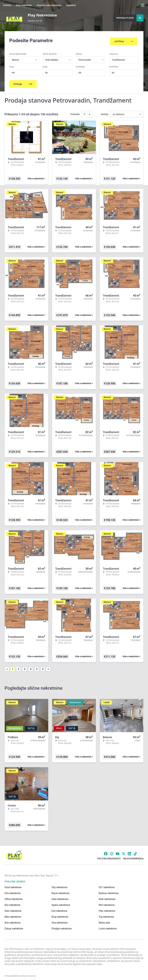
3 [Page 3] (25, 667)
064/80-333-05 (35, 21)
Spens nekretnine (61, 903)
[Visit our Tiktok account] (135, 852)
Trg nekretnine (106, 915)
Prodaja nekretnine (62, 927)
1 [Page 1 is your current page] (13, 667)
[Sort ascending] (84, 112)
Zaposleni (71, 5)
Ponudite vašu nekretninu (49, 5)
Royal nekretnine (60, 891)
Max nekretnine (13, 915)
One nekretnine (60, 921)
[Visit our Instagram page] (112, 852)
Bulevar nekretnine (109, 891)
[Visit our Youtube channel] (118, 852)
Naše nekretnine (24, 5)
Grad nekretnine (13, 886)
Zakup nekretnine (14, 927)
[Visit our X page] (123, 852)
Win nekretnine (107, 903)
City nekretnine (59, 886)
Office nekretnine (13, 897)
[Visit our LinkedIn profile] (129, 852)
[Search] (140, 18)
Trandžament (118, 58)
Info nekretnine (13, 891)
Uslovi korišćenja (133, 857)
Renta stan (104, 921)
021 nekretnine (107, 886)
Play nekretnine (107, 909)
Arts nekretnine (13, 921)
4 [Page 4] (31, 667)
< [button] (7, 667)
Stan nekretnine (13, 909)
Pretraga (23, 82)
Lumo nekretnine (108, 927)
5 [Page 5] (37, 667)
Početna (7, 5)
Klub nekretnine (107, 897)
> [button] (48, 667)
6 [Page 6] (43, 667)
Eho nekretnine (12, 903)
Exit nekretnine (59, 909)
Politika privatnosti (109, 857)
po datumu (119, 112)
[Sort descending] (90, 112)
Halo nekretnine (60, 897)
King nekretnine (60, 915)
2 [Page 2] (19, 667)
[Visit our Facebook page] (106, 852)
